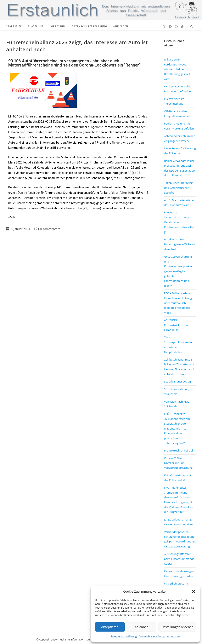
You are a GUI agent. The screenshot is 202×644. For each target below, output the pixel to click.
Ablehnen (142, 627)
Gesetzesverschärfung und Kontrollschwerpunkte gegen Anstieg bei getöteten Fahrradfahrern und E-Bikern (178, 271)
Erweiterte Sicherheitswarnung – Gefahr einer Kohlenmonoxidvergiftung (180, 222)
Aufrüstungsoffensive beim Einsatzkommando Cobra (179, 559)
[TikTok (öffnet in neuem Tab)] (182, 27)
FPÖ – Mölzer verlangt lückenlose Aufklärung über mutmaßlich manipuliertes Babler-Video (178, 303)
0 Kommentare (50, 229)
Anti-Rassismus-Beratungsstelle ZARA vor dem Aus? (180, 244)
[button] (194, 591)
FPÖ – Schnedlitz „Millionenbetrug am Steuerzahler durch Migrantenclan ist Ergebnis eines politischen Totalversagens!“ (177, 428)
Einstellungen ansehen (177, 627)
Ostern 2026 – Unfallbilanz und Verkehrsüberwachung (178, 463)
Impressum (173, 636)
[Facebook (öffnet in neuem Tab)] (170, 27)
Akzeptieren (110, 627)
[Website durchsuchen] (191, 27)
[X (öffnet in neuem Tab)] (164, 27)
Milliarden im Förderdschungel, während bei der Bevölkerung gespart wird (177, 69)
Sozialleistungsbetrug (177, 381)
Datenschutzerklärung (124, 636)
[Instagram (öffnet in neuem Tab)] (176, 27)
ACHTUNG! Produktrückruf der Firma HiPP (176, 325)
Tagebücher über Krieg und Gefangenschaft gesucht (178, 188)
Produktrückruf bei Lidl (178, 450)
